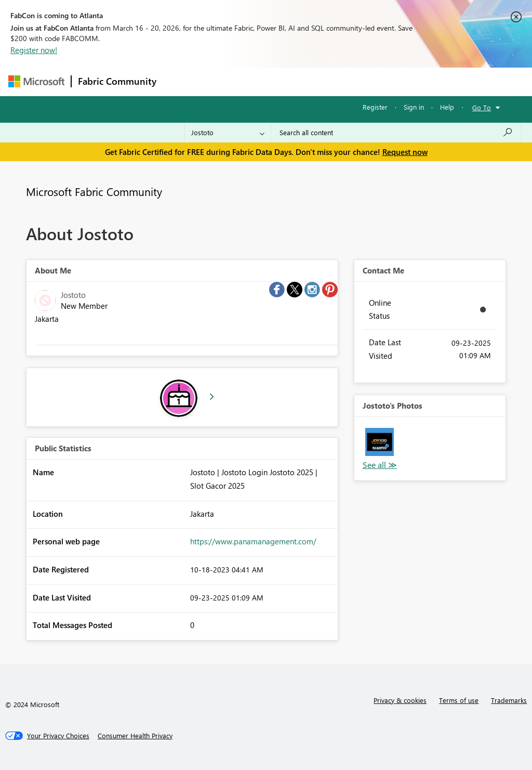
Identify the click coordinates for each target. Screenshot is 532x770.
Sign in (414, 107)
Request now (405, 152)
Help (447, 107)
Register (375, 107)
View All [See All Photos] (380, 465)
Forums (180, 81)
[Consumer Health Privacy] (135, 736)
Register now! (34, 50)
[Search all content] (396, 133)
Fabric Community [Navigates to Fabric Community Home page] (117, 81)
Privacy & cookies (400, 700)
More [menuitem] (396, 81)
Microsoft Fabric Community (94, 191)
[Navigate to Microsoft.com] (36, 81)
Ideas (268, 81)
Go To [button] (482, 107)
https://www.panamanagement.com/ (253, 541)
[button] (380, 442)
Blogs (361, 81)
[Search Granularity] (228, 133)
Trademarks (509, 700)
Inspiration (226, 81)
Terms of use (459, 700)
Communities (315, 81)
